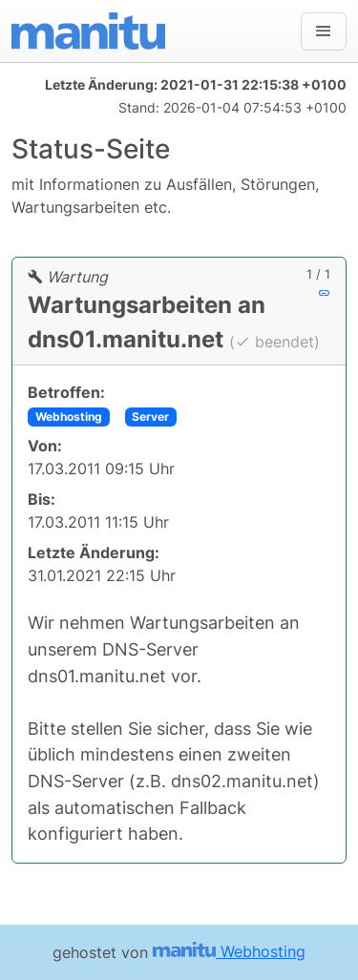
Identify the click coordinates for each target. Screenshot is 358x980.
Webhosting (69, 417)
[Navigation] (324, 31)
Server (150, 417)
